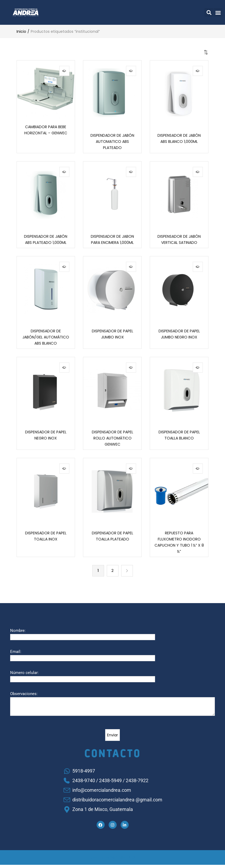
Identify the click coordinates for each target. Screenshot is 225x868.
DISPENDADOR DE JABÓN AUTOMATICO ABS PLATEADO (112, 142)
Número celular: (24, 676)
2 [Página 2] (112, 574)
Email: (16, 655)
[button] (209, 12)
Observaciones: (24, 697)
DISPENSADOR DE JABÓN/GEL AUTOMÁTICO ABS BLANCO (46, 339)
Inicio (21, 31)
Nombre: (18, 634)
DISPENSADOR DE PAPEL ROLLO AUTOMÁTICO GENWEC (112, 441)
